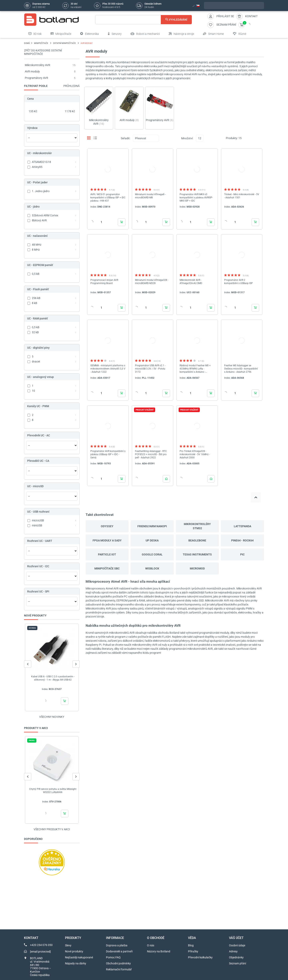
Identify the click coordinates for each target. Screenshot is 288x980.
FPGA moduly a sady (107, 540)
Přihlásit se (225, 16)
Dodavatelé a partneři (119, 951)
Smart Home (213, 34)
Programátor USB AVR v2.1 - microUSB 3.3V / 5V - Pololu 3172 (150, 369)
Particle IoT (107, 554)
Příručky (193, 951)
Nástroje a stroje (181, 34)
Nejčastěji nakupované (79, 957)
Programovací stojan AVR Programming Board (104, 282)
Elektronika (89, 34)
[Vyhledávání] (143, 20)
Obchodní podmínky (118, 963)
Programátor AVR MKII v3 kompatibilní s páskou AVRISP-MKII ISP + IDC (196, 198)
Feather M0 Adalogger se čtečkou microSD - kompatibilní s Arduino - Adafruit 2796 (241, 369)
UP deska (152, 540)
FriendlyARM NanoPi (152, 526)
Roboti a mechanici (145, 34)
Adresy (233, 951)
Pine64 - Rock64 (242, 540)
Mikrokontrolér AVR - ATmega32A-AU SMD (191, 282)
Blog (191, 945)
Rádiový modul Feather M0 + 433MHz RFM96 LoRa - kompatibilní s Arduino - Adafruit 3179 (195, 369)
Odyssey (107, 526)
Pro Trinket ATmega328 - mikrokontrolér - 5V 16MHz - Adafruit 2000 (195, 454)
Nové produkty (74, 951)
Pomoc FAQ (113, 957)
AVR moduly (32, 71)
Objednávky (236, 957)
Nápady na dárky (76, 963)
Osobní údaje (237, 945)
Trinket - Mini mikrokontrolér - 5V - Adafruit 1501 (242, 196)
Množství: (187, 138)
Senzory (115, 34)
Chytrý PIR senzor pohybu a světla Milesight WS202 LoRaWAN (53, 791)
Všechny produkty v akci (52, 829)
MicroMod (197, 568)
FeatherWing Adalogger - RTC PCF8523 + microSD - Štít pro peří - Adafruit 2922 (151, 454)
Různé (239, 34)
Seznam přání (237, 963)
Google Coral (152, 554)
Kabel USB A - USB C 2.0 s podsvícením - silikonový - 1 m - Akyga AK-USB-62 (53, 678)
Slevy (68, 945)
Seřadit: (125, 138)
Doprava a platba (117, 945)
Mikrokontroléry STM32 (197, 526)
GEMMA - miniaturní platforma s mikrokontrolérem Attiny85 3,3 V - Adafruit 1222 (108, 369)
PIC (242, 554)
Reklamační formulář (119, 969)
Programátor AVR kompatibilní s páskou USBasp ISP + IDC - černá (108, 454)
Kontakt (251, 16)
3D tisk (35, 34)
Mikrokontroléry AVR (37, 65)
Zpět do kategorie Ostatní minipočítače (43, 52)
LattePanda (242, 526)
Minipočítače (61, 34)
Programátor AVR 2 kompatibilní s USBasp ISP (238, 282)
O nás (151, 945)
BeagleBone (197, 540)
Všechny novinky (52, 717)
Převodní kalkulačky (200, 957)
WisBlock (152, 568)
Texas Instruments (197, 554)
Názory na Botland (159, 951)
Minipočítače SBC (107, 568)
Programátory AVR (36, 78)
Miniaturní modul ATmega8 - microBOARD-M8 (150, 196)
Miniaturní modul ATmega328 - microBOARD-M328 (152, 282)
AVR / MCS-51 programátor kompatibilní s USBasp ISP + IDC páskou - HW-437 (108, 198)
